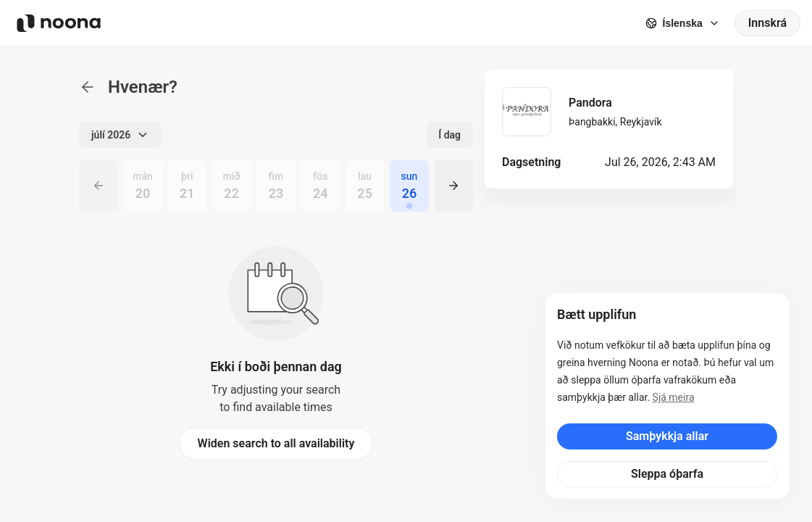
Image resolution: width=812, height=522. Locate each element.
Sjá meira (674, 397)
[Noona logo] (59, 23)
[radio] (142, 186)
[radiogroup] (276, 186)
